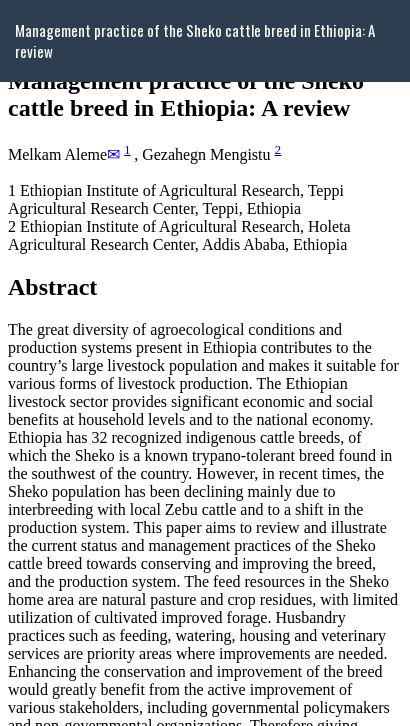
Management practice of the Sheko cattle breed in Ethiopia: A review (195, 40)
